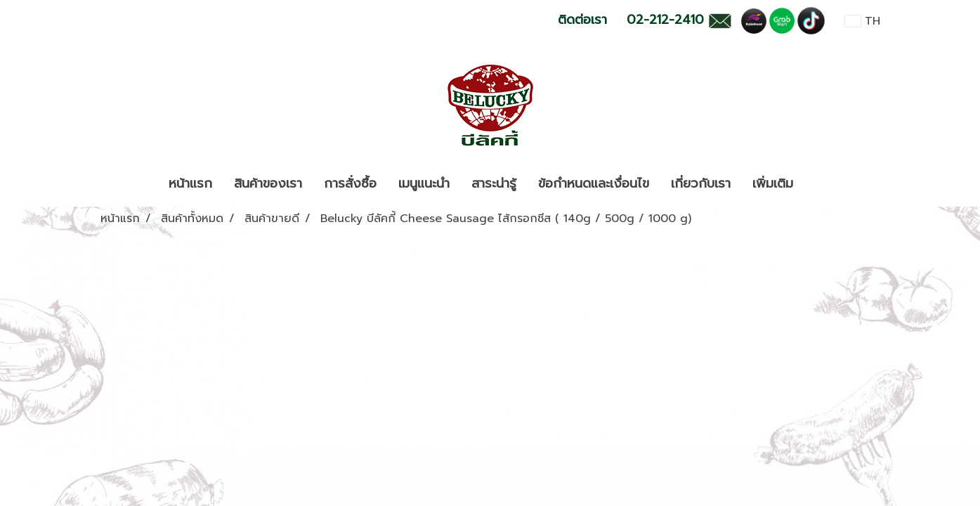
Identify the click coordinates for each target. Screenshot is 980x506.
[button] (816, 184)
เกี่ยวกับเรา (701, 183)
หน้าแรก (190, 183)
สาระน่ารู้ (494, 183)
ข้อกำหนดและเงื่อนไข (594, 183)
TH (862, 21)
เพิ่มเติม (773, 183)
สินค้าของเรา (268, 183)
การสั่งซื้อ (350, 183)
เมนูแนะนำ (424, 183)
